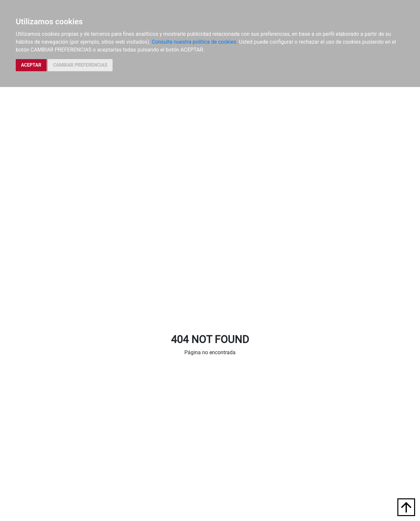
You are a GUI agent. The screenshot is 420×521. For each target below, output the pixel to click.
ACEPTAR (31, 65)
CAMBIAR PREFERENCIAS (80, 65)
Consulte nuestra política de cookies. (195, 42)
